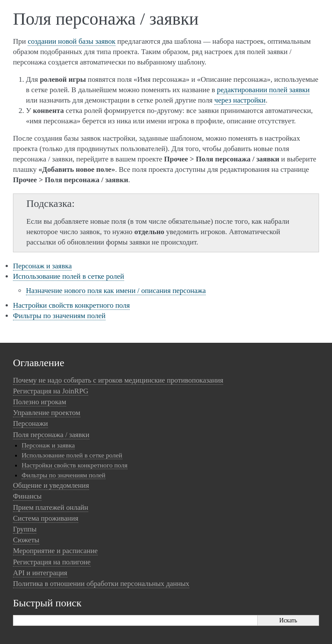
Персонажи (30, 423)
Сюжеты (26, 540)
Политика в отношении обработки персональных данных (101, 584)
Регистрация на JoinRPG (51, 391)
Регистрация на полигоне (52, 562)
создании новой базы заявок (72, 41)
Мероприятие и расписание (55, 551)
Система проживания (46, 518)
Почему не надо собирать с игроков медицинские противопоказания (118, 380)
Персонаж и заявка (42, 266)
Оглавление (39, 363)
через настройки (240, 100)
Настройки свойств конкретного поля (71, 305)
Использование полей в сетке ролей (69, 276)
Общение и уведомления (51, 485)
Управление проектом (47, 413)
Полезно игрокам (40, 402)
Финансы (27, 496)
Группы (25, 529)
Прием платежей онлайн (51, 507)
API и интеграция (40, 573)
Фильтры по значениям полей (59, 316)
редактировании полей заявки (263, 90)
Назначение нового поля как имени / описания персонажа (116, 291)
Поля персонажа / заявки (51, 435)
